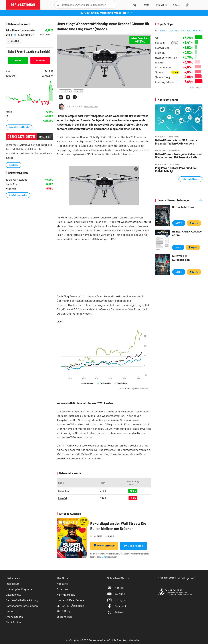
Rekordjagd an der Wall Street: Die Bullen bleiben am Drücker (118, 526)
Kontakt (116, 588)
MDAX (183, 30)
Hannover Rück (162, 48)
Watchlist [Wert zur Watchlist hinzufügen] (15, 41)
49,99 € (179, 223)
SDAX (189, 30)
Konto (104, 557)
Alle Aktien (63, 578)
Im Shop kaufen (134, 546)
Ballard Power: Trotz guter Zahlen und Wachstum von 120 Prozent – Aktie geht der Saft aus (178, 156)
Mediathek (63, 584)
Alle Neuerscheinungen (197, 200)
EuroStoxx (198, 30)
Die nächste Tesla (183, 207)
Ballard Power (134, 388)
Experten (62, 589)
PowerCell (79, 91)
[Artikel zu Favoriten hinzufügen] (75, 97)
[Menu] (197, 5)
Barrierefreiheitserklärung (22, 600)
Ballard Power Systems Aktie (20, 30)
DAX (157, 30)
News (175, 43)
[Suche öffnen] (58, 5)
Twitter (115, 612)
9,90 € (178, 247)
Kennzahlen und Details (19, 127)
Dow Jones (174, 30)
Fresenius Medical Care (166, 58)
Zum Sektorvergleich (18, 195)
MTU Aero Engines (163, 67)
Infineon (159, 62)
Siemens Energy (163, 77)
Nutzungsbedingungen (20, 589)
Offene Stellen (14, 617)
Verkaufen (40, 60)
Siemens (159, 72)
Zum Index (14, 165)
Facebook (117, 606)
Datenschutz (13, 595)
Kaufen (18, 60)
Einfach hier (94, 433)
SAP (157, 38)
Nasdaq (164, 30)
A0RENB (11, 35)
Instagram (117, 600)
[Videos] (176, 5)
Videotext (12, 611)
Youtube (116, 594)
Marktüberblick (66, 595)
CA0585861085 (26, 35)
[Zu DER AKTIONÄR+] (162, 5)
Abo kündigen (14, 622)
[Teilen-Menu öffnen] (61, 97)
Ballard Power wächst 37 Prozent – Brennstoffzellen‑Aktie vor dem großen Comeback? (176, 142)
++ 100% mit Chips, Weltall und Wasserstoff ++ (104, 13)
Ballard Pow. (65, 91)
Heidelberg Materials (165, 82)
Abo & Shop (63, 611)
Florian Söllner (91, 107)
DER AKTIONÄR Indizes (70, 606)
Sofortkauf (104, 546)
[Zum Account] (146, 5)
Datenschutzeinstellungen (22, 606)
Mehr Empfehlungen (190, 179)
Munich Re (160, 43)
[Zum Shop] (134, 5)
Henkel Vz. (160, 53)
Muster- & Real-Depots (70, 600)
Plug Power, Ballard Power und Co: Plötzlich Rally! (176, 170)
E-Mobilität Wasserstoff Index (125, 222)
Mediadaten (13, 578)
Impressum (13, 584)
